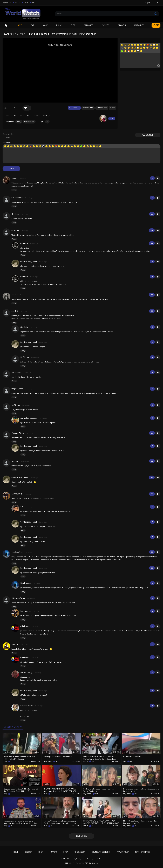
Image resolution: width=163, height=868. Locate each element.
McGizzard (25, 357)
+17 (52, 794)
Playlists (105, 25)
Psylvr (14, 178)
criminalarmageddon (29, 418)
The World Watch (79, 863)
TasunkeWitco (18, 433)
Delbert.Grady (26, 672)
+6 (136, 794)
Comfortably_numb (29, 261)
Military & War (29, 122)
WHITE (17, 3)
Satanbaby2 (17, 372)
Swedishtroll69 (27, 706)
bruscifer (15, 230)
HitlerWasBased (18, 598)
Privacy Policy (123, 852)
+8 (11, 826)
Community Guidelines (101, 852)
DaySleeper (48, 762)
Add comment (148, 135)
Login (157, 3)
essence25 (16, 295)
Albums (59, 25)
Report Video (88, 108)
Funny (19, 122)
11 (46, 784)
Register (148, 3)
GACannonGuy (18, 198)
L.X (22, 507)
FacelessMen (17, 552)
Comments (8, 134)
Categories (88, 25)
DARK (26, 3)
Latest (20, 25)
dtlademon (25, 626)
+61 (12, 762)
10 (126, 752)
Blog (73, 25)
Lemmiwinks (17, 494)
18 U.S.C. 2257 (80, 852)
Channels (122, 25)
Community (139, 25)
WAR (33, 25)
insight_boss (17, 389)
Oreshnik (15, 214)
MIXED (34, 3)
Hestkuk (15, 644)
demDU (15, 311)
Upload (156, 25)
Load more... (81, 836)
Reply (14, 190)
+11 (96, 794)
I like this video (5, 108)
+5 (131, 762)
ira (47, 122)
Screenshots (102, 108)
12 (7, 752)
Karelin (86, 762)
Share (113, 108)
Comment (6, 142)
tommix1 (15, 461)
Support (53, 852)
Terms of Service (142, 852)
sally (112, 118)
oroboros (24, 243)
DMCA (66, 852)
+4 (56, 762)
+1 (158, 178)
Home (6, 25)
